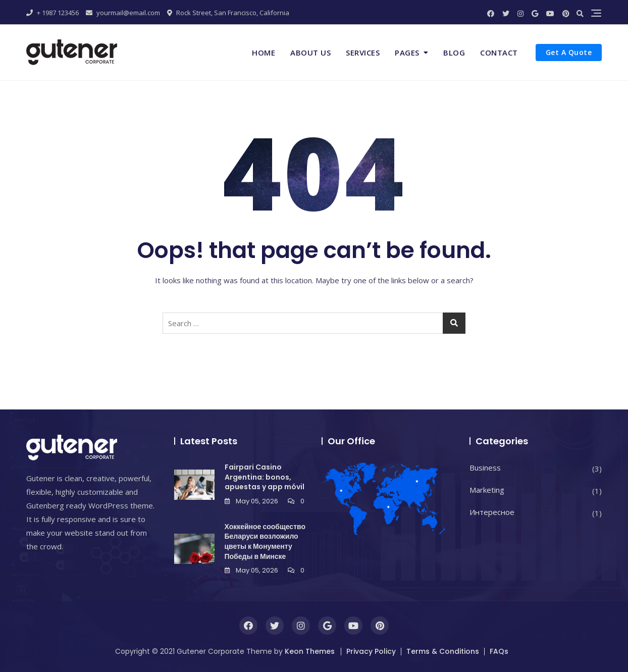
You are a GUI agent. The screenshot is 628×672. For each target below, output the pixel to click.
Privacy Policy (371, 651)
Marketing (487, 490)
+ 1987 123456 (53, 13)
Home (264, 53)
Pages (407, 53)
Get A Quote (569, 52)
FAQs (499, 651)
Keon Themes (310, 651)
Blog (454, 53)
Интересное (492, 512)
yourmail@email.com (123, 13)
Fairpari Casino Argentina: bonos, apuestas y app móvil (265, 477)
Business (485, 468)
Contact (499, 53)
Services (363, 53)
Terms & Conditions (443, 651)
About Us (310, 53)
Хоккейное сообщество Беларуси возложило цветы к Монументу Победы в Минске (265, 541)
